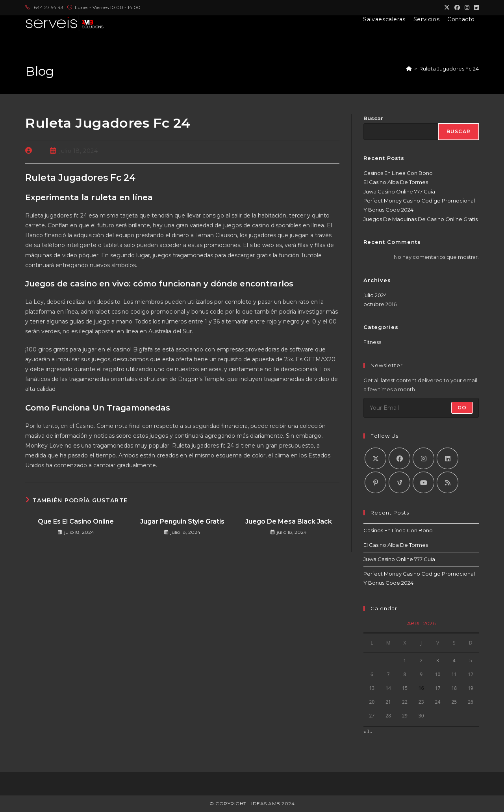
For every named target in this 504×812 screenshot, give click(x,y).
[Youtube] (423, 482)
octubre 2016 (380, 304)
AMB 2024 (281, 804)
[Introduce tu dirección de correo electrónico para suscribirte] (421, 408)
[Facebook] (399, 458)
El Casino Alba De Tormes (396, 182)
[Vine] (399, 482)
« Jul (369, 731)
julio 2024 (375, 295)
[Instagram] (423, 458)
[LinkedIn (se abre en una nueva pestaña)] (475, 7)
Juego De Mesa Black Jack (289, 521)
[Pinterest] (375, 482)
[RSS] (447, 482)
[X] (375, 458)
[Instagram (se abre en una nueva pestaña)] (467, 7)
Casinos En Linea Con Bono (398, 173)
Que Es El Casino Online (76, 521)
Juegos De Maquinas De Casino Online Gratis (421, 219)
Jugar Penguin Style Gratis (182, 521)
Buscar (373, 118)
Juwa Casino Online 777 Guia (399, 191)
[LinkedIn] (447, 458)
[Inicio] (409, 69)
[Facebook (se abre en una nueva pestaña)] (457, 7)
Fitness (372, 342)
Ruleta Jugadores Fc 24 (449, 69)
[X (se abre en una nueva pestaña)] (447, 7)
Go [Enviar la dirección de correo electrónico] (462, 408)
